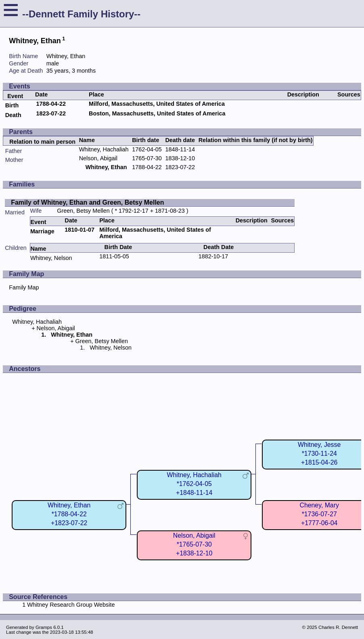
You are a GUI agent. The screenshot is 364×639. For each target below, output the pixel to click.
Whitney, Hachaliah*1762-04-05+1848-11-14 (194, 484)
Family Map (24, 287)
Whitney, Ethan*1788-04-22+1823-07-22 (69, 514)
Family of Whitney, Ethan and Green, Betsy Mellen (87, 202)
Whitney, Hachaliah (104, 149)
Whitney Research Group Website (71, 605)
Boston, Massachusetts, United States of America (157, 113)
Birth (12, 105)
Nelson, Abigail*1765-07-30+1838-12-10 (194, 544)
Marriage (42, 231)
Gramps (44, 627)
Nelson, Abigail (98, 158)
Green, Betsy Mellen (83, 211)
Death (13, 115)
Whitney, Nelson (51, 258)
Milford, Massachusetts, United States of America (157, 104)
